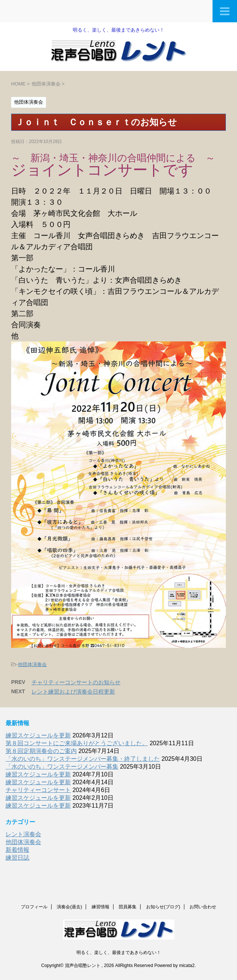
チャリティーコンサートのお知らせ (76, 682)
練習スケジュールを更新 (38, 735)
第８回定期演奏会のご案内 (41, 751)
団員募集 (128, 906)
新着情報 (17, 850)
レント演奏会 (23, 834)
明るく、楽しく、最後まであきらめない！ (119, 952)
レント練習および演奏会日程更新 (73, 692)
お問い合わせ (203, 906)
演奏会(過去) (69, 906)
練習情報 (101, 906)
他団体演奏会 (32, 664)
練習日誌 (17, 858)
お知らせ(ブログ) (163, 906)
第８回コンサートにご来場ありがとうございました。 (77, 743)
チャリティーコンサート (38, 790)
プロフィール (34, 906)
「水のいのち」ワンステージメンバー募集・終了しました (83, 759)
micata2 (187, 965)
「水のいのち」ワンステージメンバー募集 (62, 767)
